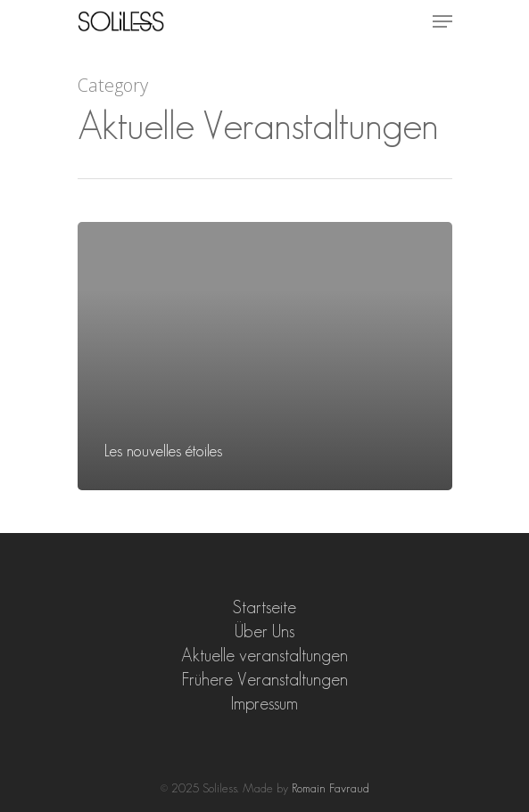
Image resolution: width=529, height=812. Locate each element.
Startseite (264, 607)
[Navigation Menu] (442, 21)
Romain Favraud (331, 788)
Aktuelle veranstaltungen (264, 655)
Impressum (264, 703)
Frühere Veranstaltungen (265, 679)
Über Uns (264, 631)
